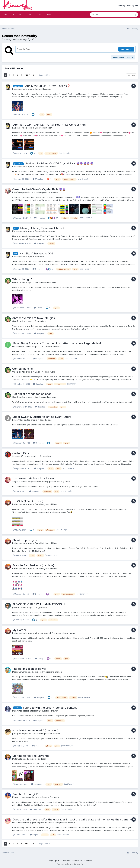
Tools (39, 15)
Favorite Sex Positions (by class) (33, 565)
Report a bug (46, 420)
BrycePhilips (18, 420)
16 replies (38, 443)
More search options (123, 57)
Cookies (88, 861)
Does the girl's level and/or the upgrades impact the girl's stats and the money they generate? (74, 819)
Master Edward (19, 672)
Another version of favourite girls (34, 318)
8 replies (38, 359)
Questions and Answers (45, 167)
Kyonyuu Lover (19, 797)
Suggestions (40, 321)
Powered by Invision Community (70, 864)
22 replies (37, 784)
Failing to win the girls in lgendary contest (50, 708)
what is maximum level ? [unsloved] (35, 730)
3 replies (39, 243)
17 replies (38, 179)
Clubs (48, 15)
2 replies (39, 468)
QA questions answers (48, 192)
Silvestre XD (18, 456)
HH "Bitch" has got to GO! (36, 253)
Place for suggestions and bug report (53, 482)
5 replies (38, 269)
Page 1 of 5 (45, 75)
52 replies (39, 218)
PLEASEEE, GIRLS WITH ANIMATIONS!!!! (39, 604)
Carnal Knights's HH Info (46, 504)
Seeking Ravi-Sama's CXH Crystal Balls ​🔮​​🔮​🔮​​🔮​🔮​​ (59, 163)
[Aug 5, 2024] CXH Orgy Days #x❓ (47, 86)
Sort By (131, 75)
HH (6, 15)
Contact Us (77, 861)
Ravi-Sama (17, 192)
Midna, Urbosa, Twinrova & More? (42, 228)
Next (27, 75)
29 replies (35, 809)
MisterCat (17, 759)
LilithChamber (18, 346)
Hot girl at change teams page (32, 394)
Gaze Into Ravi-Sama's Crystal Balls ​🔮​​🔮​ (39, 189)
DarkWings (17, 711)
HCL (21, 15)
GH (13, 15)
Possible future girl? (25, 794)
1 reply (38, 308)
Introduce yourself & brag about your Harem (55, 633)
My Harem (19, 630)
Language (53, 861)
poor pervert (18, 734)
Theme (65, 861)
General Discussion (43, 89)
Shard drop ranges (24, 540)
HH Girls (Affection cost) (28, 501)
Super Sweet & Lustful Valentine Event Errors (42, 417)
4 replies (40, 407)
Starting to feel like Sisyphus (31, 756)
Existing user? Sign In (128, 6)
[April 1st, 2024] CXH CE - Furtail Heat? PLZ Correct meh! (49, 125)
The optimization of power (29, 669)
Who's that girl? (22, 279)
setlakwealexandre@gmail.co (26, 823)
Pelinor (15, 504)
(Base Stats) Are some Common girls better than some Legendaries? (57, 343)
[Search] (103, 15)
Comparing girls (22, 369)
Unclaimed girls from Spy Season (34, 478)
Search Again (126, 49)
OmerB (15, 282)
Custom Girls (21, 453)
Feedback (39, 257)
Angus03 (16, 482)
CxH (30, 15)
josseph (16, 607)
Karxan (15, 89)
